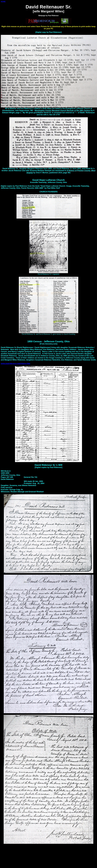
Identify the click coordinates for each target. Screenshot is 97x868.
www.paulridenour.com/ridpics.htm (15, 363)
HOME (3, 2)
